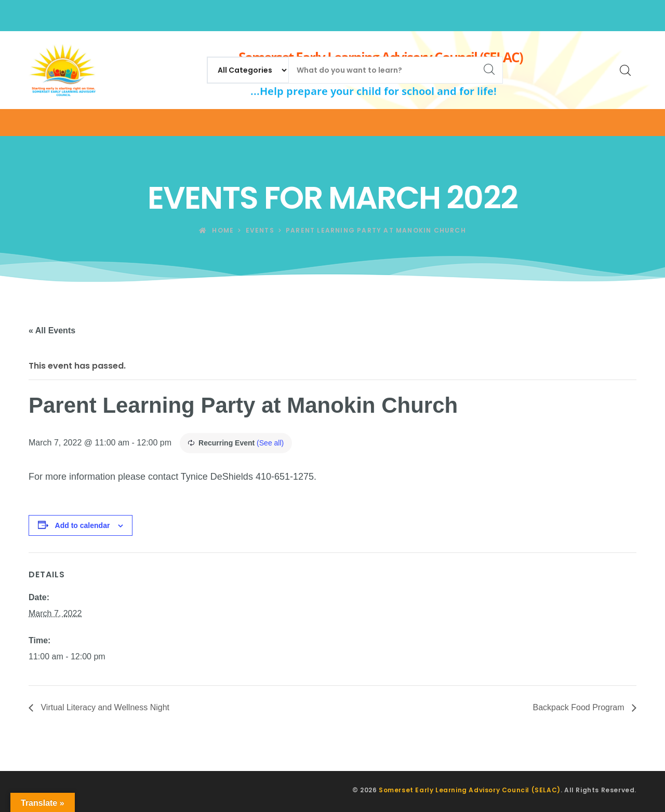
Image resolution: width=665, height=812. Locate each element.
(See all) (270, 443)
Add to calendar (83, 525)
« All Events (52, 330)
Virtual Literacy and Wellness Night (104, 707)
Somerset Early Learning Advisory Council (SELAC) (470, 790)
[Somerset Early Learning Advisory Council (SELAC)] (62, 70)
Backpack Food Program (580, 707)
